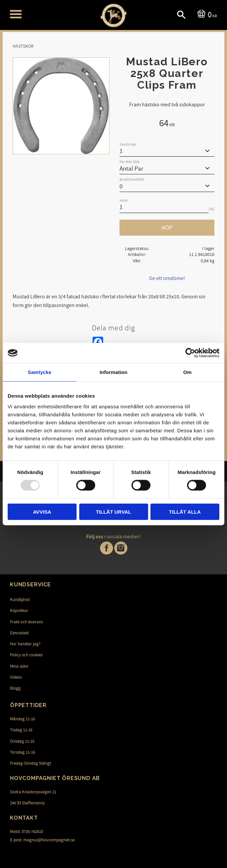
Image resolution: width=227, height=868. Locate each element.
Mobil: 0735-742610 (26, 832)
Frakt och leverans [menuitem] (26, 622)
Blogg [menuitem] (15, 688)
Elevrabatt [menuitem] (19, 633)
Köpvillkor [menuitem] (19, 611)
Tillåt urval (113, 511)
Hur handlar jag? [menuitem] (25, 644)
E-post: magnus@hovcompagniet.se (42, 840)
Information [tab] (113, 372)
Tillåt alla (185, 511)
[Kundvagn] (206, 14)
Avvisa (42, 511)
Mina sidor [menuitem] (19, 666)
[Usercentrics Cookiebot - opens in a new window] (190, 353)
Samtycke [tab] (40, 372)
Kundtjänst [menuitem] (20, 600)
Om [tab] (187, 372)
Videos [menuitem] (16, 677)
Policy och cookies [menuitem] (26, 655)
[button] (16, 14)
